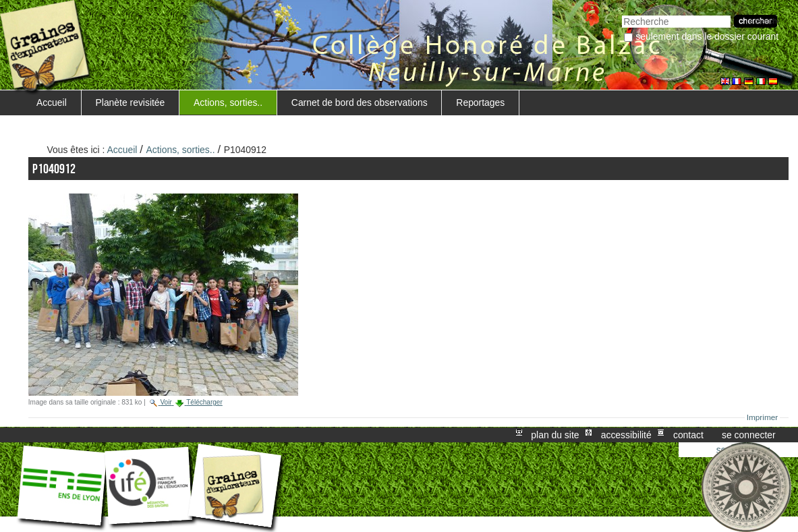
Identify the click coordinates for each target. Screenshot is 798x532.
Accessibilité (626, 435)
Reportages (480, 102)
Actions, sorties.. (228, 102)
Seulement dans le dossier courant (707, 36)
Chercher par (622, 14)
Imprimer (763, 417)
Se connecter (749, 435)
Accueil (52, 102)
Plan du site (555, 435)
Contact (688, 435)
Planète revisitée (131, 102)
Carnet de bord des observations (360, 102)
